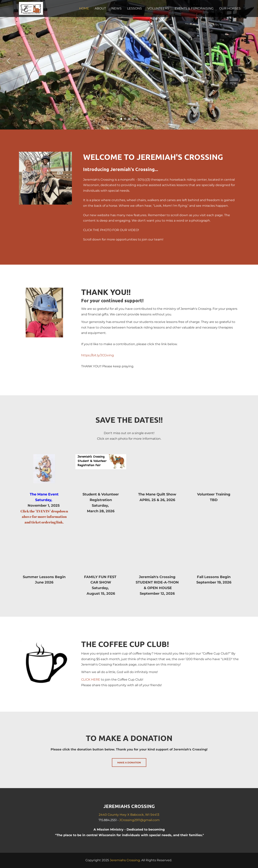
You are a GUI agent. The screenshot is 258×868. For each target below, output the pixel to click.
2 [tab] (125, 119)
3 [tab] (129, 119)
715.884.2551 (108, 820)
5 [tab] (137, 119)
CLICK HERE (91, 680)
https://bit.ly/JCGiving (97, 355)
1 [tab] (121, 119)
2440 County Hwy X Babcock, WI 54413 (129, 815)
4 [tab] (133, 119)
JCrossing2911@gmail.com (139, 820)
